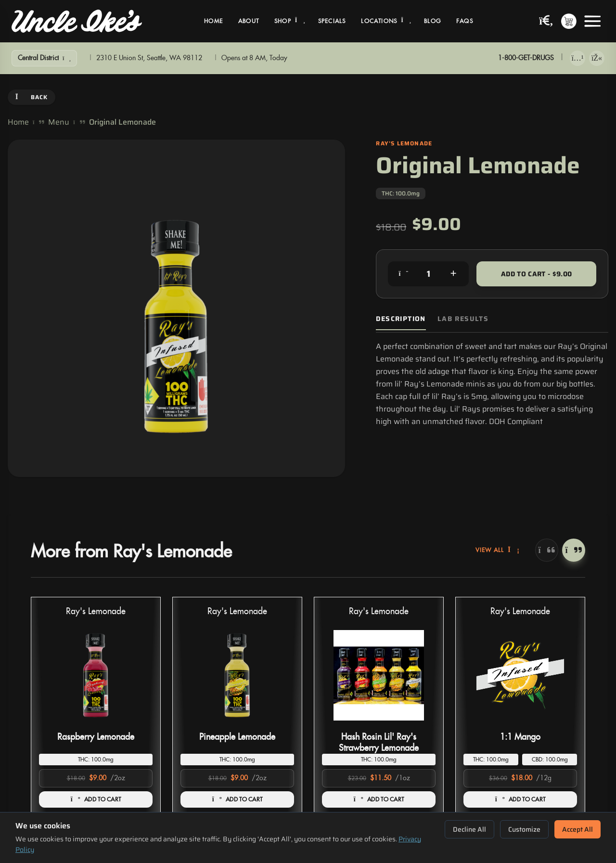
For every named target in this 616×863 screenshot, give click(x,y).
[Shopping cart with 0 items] (569, 21)
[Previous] (547, 550)
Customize (524, 829)
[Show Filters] (44, 58)
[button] (96, 706)
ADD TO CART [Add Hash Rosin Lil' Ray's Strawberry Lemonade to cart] (379, 799)
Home (213, 21)
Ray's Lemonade (96, 612)
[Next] (574, 550)
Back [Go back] (32, 97)
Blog (432, 21)
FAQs (465, 21)
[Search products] (546, 21)
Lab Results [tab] (463, 319)
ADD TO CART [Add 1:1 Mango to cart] (520, 799)
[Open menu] (592, 21)
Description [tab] (401, 319)
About (249, 21)
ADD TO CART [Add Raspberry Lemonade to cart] (96, 799)
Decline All (469, 829)
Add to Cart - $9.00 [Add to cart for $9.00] (537, 274)
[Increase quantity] (453, 274)
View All (498, 550)
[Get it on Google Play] (597, 58)
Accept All (577, 829)
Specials (332, 21)
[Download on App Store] (577, 58)
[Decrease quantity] (403, 274)
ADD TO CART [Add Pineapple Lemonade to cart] (237, 799)
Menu (59, 122)
